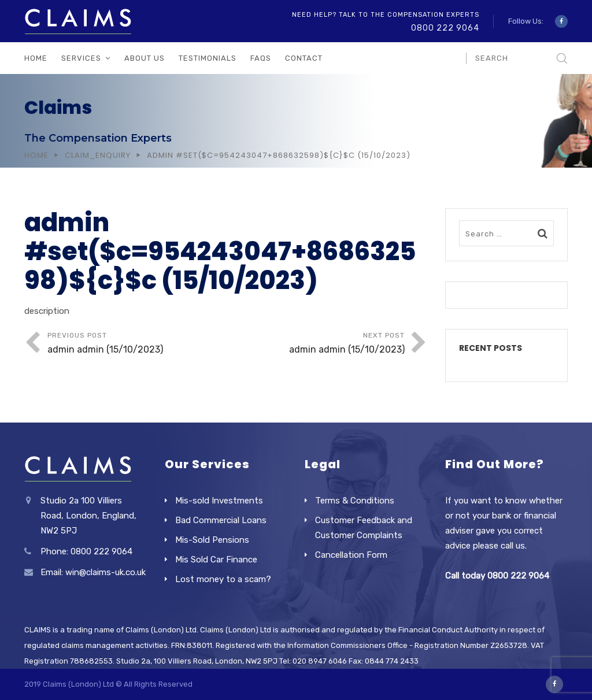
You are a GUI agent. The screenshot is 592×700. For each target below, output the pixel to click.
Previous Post (137, 344)
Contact (304, 58)
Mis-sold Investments (219, 501)
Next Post (315, 344)
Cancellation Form (351, 555)
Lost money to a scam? (223, 579)
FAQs (261, 58)
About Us (145, 58)
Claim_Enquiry (98, 155)
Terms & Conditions (355, 501)
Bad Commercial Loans (221, 520)
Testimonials (208, 58)
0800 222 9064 (445, 28)
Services (81, 58)
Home (36, 58)
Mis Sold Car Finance (216, 560)
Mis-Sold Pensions (212, 540)
